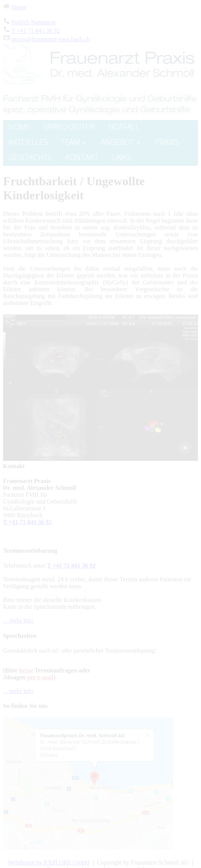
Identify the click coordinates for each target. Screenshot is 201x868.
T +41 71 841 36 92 (36, 31)
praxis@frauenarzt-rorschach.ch (51, 39)
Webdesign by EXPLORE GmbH (48, 862)
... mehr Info (18, 620)
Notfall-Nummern (34, 22)
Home (19, 7)
